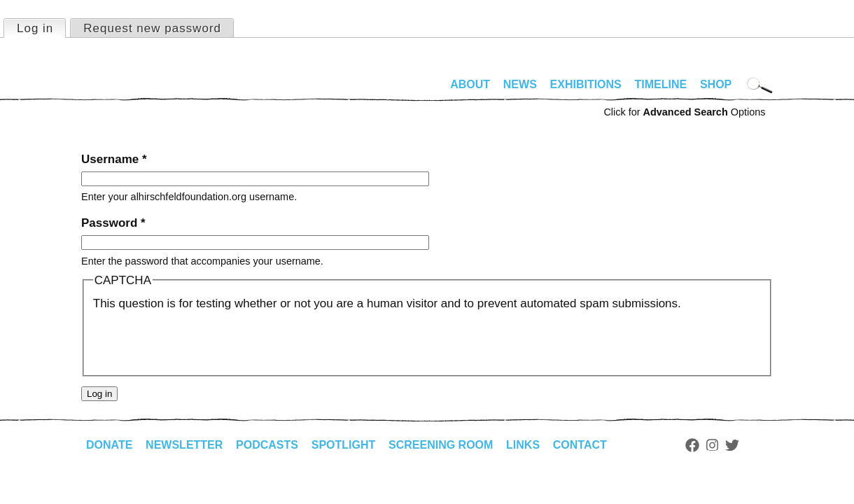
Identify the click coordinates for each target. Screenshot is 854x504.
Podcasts (267, 445)
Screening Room (441, 445)
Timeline (661, 84)
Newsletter (184, 445)
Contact (580, 445)
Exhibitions (586, 84)
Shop (716, 84)
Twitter (732, 445)
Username (114, 159)
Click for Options (684, 112)
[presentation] (199, 340)
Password (113, 223)
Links (523, 445)
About (470, 84)
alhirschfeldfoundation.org (123, 90)
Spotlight (344, 445)
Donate (109, 445)
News (520, 84)
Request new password (152, 28)
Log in (41, 27)
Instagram (712, 445)
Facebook (692, 445)
